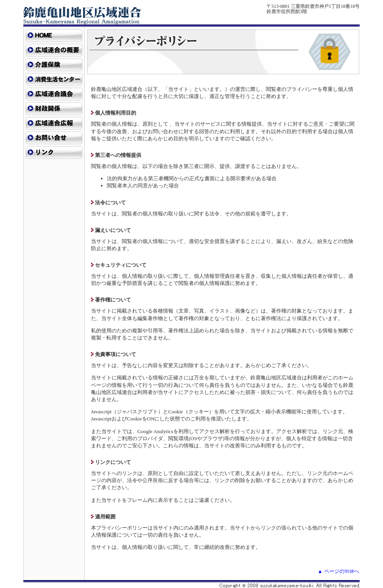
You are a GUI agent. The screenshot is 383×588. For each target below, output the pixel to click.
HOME (54, 36)
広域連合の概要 (54, 50)
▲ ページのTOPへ (338, 571)
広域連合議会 (54, 94)
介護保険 (54, 65)
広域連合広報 (54, 123)
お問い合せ (54, 138)
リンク (54, 153)
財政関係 (54, 109)
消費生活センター (54, 79)
